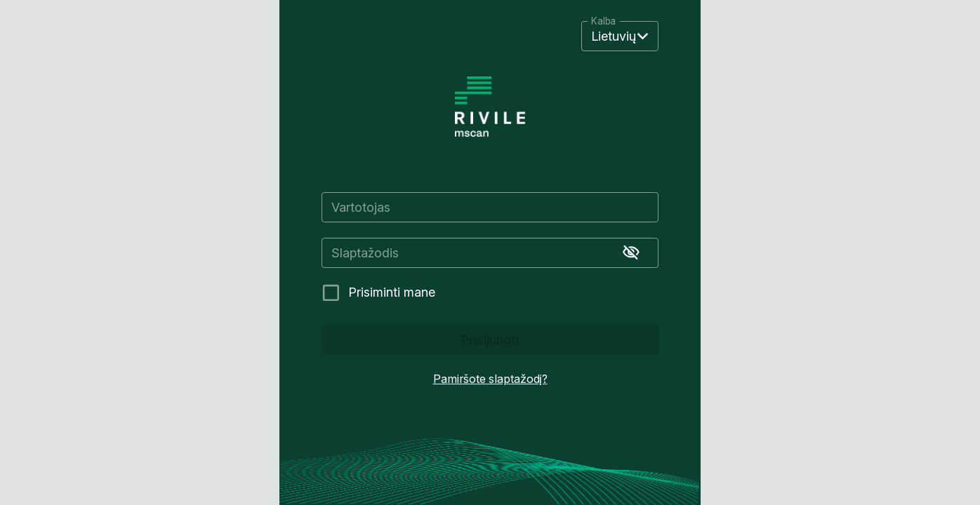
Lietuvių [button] (614, 36)
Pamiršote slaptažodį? (490, 379)
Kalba (603, 22)
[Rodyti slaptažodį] (631, 252)
